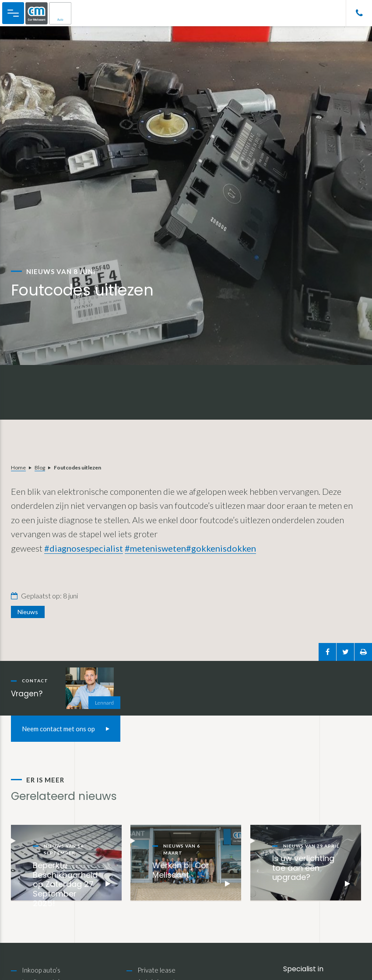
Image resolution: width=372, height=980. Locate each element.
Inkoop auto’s (41, 970)
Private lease (156, 970)
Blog (40, 467)
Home (18, 467)
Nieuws (28, 612)
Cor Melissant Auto (53, 13)
